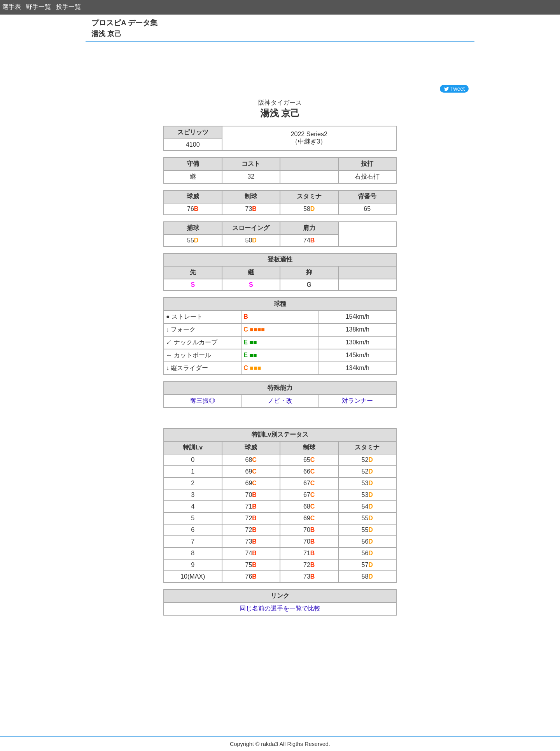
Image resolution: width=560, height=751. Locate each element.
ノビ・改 (280, 401)
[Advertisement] (280, 63)
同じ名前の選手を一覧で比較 (280, 608)
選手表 (12, 7)
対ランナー (357, 401)
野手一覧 (38, 7)
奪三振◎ (203, 401)
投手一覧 (68, 7)
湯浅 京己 (106, 34)
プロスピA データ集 (124, 23)
